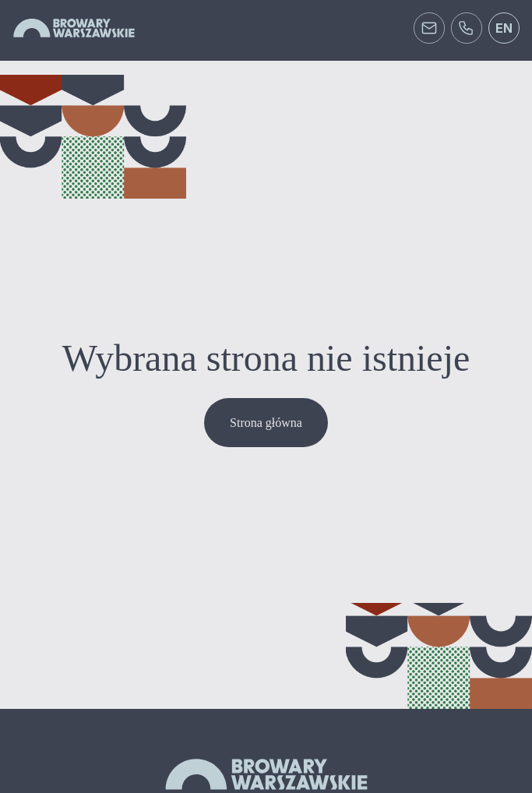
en (504, 28)
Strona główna (266, 423)
